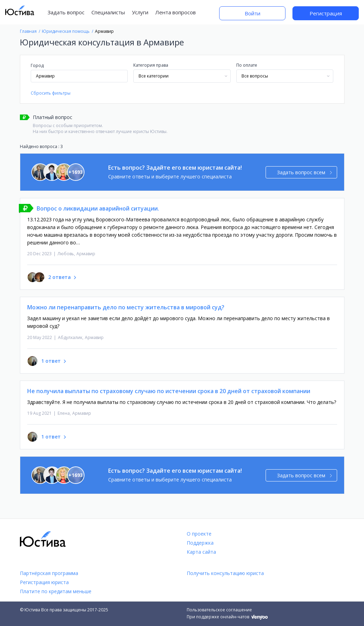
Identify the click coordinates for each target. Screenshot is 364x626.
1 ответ (51, 361)
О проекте (199, 534)
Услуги (140, 12)
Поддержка (200, 543)
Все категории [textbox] (154, 76)
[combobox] (182, 76)
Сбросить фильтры (51, 93)
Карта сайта (201, 552)
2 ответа (60, 277)
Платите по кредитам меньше (56, 591)
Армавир (86, 254)
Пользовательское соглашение (219, 610)
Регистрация (326, 13)
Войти (252, 13)
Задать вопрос (66, 12)
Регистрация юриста (44, 582)
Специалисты (108, 12)
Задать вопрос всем (304, 172)
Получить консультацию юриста (225, 573)
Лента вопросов (176, 12)
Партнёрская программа (49, 573)
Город (37, 65)
